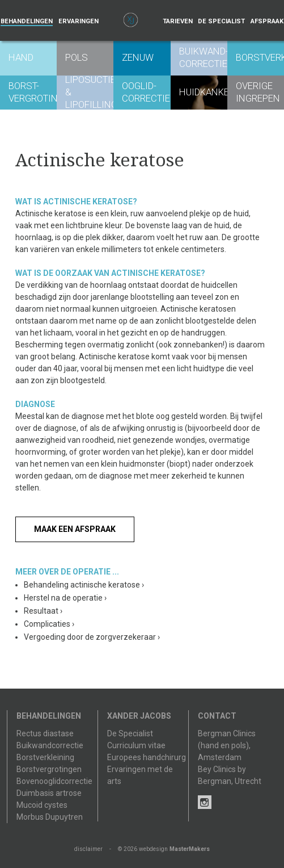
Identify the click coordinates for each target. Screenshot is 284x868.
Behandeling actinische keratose (84, 585)
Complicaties (49, 624)
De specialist (221, 21)
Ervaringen (79, 21)
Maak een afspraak (75, 529)
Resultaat (43, 611)
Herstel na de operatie (65, 598)
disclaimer (88, 849)
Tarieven (178, 21)
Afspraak (267, 21)
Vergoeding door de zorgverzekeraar (92, 637)
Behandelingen (27, 21)
